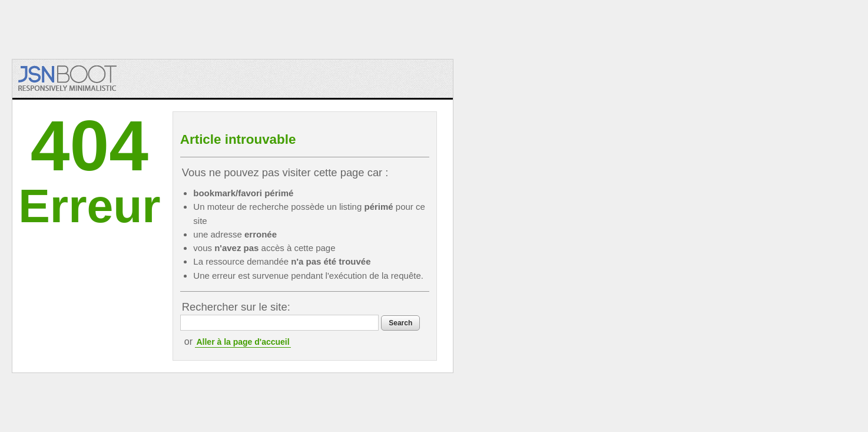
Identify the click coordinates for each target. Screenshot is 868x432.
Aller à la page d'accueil (243, 342)
